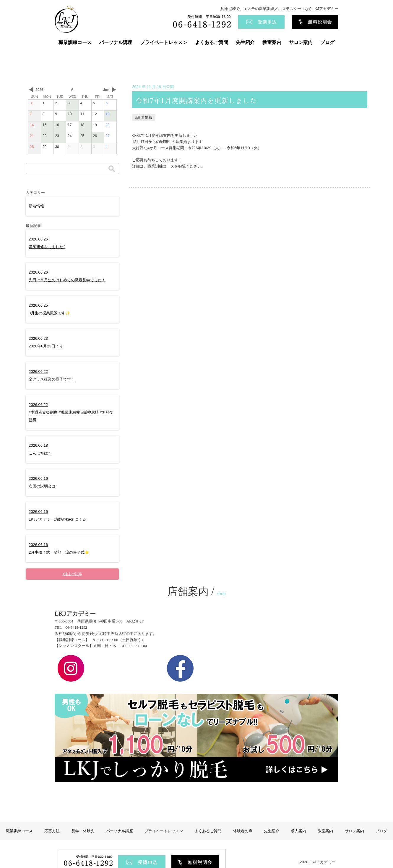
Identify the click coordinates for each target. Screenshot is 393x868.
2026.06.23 (47, 342)
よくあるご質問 (212, 42)
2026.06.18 (40, 449)
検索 (112, 169)
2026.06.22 (52, 375)
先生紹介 (245, 42)
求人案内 (298, 815)
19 (95, 125)
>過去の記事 (72, 574)
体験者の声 (243, 815)
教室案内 (272, 42)
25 (82, 136)
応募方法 (52, 815)
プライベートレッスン (164, 42)
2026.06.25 (50, 309)
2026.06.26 (48, 243)
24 (70, 136)
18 (82, 125)
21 (32, 136)
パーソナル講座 (116, 42)
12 (95, 114)
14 (32, 125)
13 (107, 114)
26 (95, 136)
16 (57, 125)
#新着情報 (144, 117)
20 (107, 125)
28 (32, 147)
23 (57, 136)
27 (107, 136)
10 (70, 114)
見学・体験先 (83, 815)
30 (57, 147)
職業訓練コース (75, 42)
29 (44, 147)
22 (44, 136)
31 (32, 103)
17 (70, 125)
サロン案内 (301, 42)
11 (82, 114)
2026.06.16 (43, 482)
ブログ (327, 42)
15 (44, 125)
